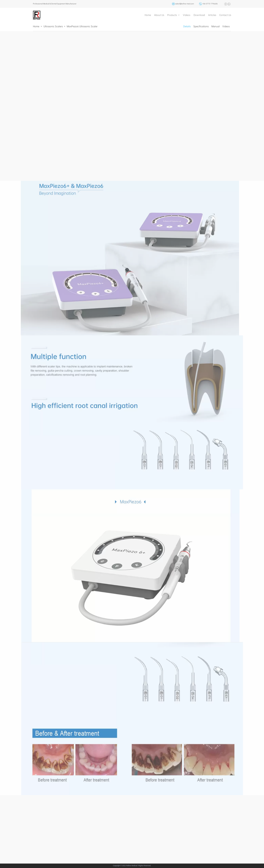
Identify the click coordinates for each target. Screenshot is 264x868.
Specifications (201, 26)
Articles (212, 15)
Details (187, 26)
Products (172, 15)
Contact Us (225, 15)
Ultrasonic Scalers (53, 26)
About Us (159, 15)
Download (199, 15)
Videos (187, 15)
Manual (216, 26)
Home (148, 15)
